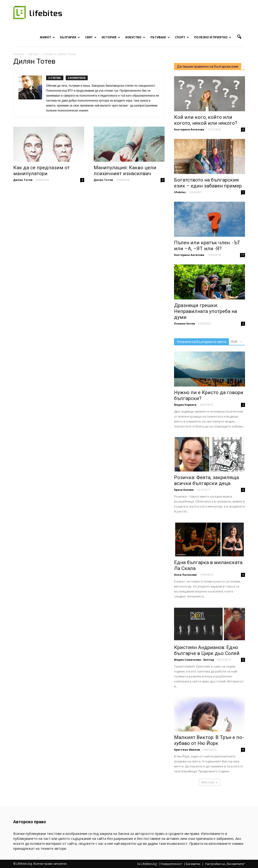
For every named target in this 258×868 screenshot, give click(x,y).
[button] (239, 37)
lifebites (180, 192)
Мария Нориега (185, 405)
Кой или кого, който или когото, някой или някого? (206, 120)
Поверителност (171, 864)
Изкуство (135, 37)
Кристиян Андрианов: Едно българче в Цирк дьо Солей (207, 650)
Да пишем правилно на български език (208, 67)
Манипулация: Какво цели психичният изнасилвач (125, 171)
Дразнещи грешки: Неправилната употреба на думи (206, 311)
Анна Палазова (185, 575)
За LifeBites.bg (147, 864)
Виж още (210, 782)
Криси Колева (184, 490)
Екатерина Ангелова (189, 129)
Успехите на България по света (201, 342)
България (70, 37)
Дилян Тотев (23, 180)
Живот (47, 37)
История (111, 37)
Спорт (182, 37)
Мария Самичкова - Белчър (194, 660)
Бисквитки (193, 864)
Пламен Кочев (184, 323)
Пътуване (160, 37)
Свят (91, 37)
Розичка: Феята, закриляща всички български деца (206, 480)
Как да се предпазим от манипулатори (42, 171)
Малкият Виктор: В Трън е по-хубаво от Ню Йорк (209, 740)
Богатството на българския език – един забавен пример (208, 183)
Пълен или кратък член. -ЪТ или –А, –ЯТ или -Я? (207, 246)
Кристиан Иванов (187, 750)
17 (243, 255)
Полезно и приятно (213, 37)
